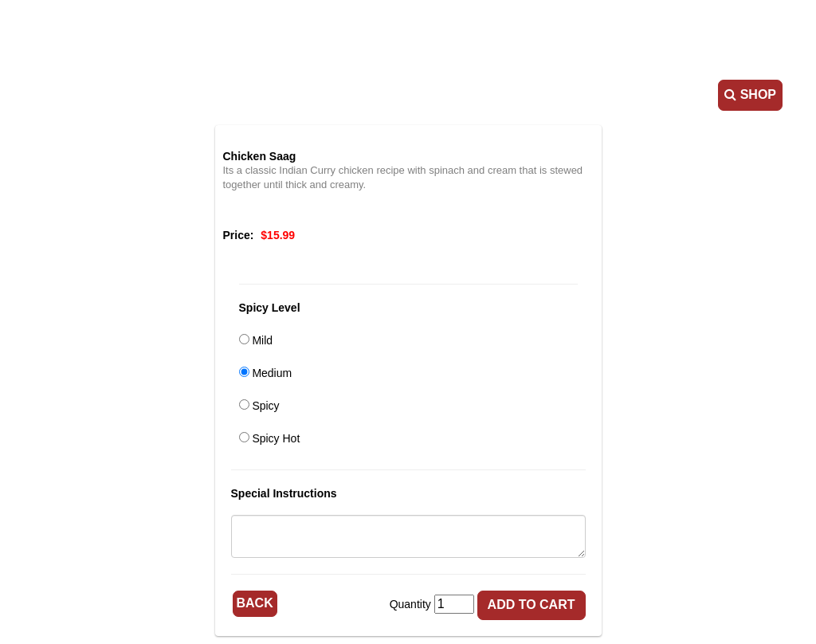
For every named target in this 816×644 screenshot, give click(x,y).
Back (255, 603)
